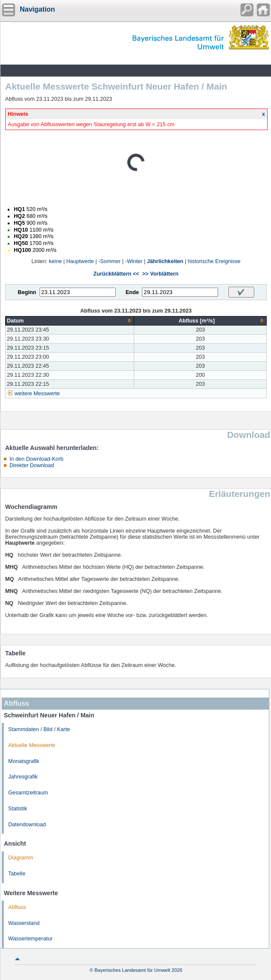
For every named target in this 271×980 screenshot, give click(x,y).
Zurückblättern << (116, 274)
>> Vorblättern (160, 274)
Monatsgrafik (24, 761)
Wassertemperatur (30, 939)
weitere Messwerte (37, 394)
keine (55, 261)
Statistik (18, 809)
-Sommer (110, 261)
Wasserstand (24, 923)
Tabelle (17, 874)
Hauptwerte (80, 261)
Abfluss (17, 907)
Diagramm (21, 858)
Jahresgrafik (23, 777)
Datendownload (27, 825)
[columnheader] (70, 321)
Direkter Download (32, 465)
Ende (132, 292)
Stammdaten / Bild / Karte (39, 729)
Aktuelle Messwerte (32, 745)
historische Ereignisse (214, 261)
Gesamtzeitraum (28, 793)
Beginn (27, 292)
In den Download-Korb (36, 459)
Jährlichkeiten (165, 261)
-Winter (134, 261)
